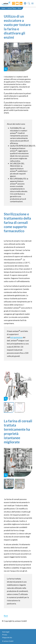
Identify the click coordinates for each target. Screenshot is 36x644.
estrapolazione (16, 337)
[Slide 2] (20, 408)
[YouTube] (16, 3)
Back (6, 616)
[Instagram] (12, 3)
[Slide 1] (9, 408)
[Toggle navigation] (32, 3)
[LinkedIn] (19, 3)
